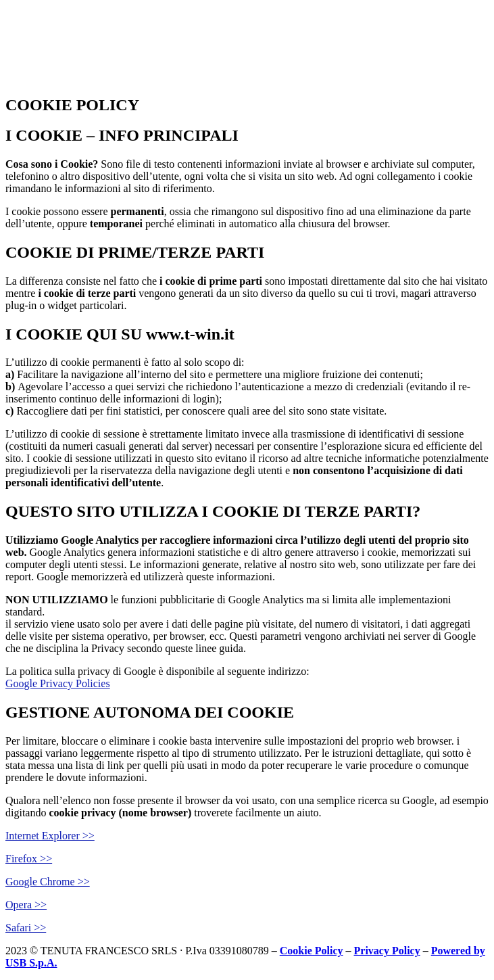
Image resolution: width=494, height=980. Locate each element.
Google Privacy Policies (58, 683)
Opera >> (26, 905)
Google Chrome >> (48, 882)
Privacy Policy (387, 951)
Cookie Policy (312, 951)
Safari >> (26, 928)
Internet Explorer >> (50, 836)
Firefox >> (29, 859)
